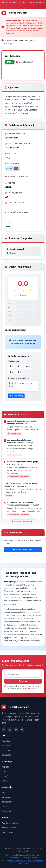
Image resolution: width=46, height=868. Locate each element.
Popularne (6, 750)
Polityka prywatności (31, 688)
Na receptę (6, 755)
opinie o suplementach (18, 861)
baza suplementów (36, 861)
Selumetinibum (11, 138)
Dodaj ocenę (16, 396)
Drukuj (22, 69)
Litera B (5, 776)
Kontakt (5, 807)
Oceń (10, 69)
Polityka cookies (9, 828)
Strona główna (9, 40)
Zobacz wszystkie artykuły (23, 521)
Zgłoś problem (8, 832)
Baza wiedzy (7, 797)
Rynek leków (7, 802)
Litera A (5, 771)
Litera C (5, 781)
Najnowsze (6, 746)
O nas (4, 793)
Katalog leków (27, 40)
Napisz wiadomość (23, 549)
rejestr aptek (23, 864)
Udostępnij (12, 75)
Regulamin (6, 811)
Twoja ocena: (13, 361)
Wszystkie (6, 741)
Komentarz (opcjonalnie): (19, 378)
